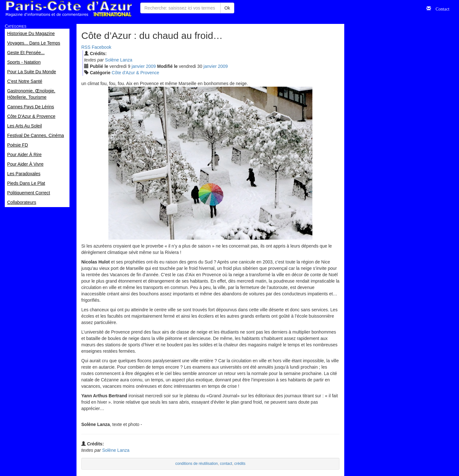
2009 (151, 66)
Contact (440, 8)
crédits (240, 464)
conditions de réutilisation (197, 464)
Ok (227, 8)
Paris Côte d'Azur (69, 9)
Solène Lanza (119, 60)
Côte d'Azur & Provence (135, 73)
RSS (86, 47)
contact (226, 464)
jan (138, 66)
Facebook (102, 47)
